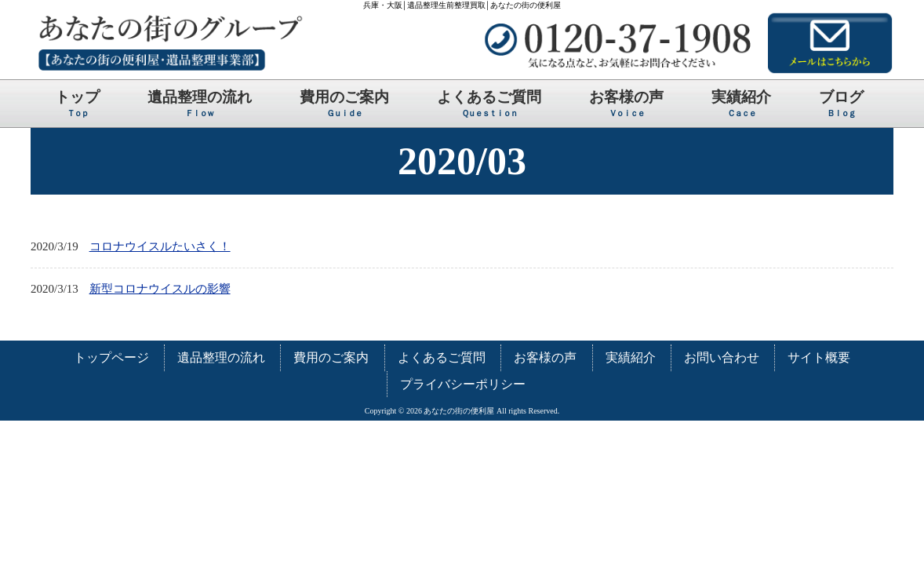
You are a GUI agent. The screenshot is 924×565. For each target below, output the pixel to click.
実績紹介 (631, 357)
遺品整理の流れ (221, 357)
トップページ (111, 357)
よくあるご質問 (442, 357)
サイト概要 (819, 357)
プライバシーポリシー (463, 384)
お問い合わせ (722, 357)
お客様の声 (545, 357)
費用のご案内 (331, 357)
